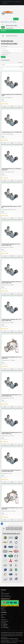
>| (8, 524)
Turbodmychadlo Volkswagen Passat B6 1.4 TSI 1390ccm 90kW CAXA (11, 471)
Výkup (2, 616)
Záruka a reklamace (5, 595)
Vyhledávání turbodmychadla (11, 36)
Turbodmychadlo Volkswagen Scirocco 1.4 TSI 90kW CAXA (12, 508)
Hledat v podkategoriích (6, 53)
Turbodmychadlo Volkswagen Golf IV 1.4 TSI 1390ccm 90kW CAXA (12, 282)
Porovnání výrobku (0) (5, 60)
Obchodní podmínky (5, 594)
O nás (2, 592)
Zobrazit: (22, 67)
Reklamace (3, 617)
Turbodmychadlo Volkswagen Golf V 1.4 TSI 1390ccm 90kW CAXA (11, 320)
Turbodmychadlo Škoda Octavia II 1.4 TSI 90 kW (11, 207)
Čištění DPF (3, 610)
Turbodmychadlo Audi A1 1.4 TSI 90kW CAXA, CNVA (12, 95)
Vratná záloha (4, 614)
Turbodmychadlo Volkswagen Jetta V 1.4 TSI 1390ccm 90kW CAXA (11, 395)
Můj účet (3, 609)
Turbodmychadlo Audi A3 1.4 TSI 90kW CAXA (12, 132)
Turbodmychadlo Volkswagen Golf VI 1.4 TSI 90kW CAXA (12, 358)
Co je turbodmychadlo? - (15, 641)
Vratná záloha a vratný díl (11, 643)
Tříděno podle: (21, 62)
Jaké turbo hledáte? (4, 46)
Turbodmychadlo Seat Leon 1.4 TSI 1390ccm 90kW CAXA (11, 169)
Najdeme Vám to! (5, 55)
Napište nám (4, 607)
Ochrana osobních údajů (6, 597)
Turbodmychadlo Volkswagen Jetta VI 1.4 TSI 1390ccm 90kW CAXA (12, 433)
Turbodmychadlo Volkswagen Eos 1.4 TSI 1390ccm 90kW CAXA (11, 245)
